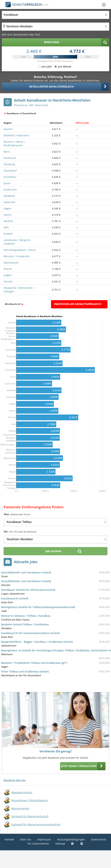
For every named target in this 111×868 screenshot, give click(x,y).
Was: (17, 514)
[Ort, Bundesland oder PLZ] (55, 27)
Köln (6, 227)
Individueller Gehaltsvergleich (78, 304)
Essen (7, 183)
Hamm (8, 215)
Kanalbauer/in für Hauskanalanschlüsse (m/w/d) (30, 633)
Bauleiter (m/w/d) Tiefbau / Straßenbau (25, 624)
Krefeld (8, 234)
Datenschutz (99, 839)
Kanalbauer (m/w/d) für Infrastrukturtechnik (28, 590)
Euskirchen (10, 189)
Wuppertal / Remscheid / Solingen (19, 290)
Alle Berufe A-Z (13, 304)
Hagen (7, 208)
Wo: (20, 531)
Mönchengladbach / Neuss (20, 250)
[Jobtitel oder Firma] (55, 522)
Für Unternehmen (38, 844)
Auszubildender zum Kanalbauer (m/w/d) (26, 572)
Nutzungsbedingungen (71, 839)
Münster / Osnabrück (16, 256)
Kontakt (9, 839)
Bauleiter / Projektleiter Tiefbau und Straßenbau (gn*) (34, 663)
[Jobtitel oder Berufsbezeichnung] (55, 15)
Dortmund (10, 158)
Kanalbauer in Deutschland (21, 113)
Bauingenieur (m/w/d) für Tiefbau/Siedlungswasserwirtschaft (38, 607)
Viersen (8, 281)
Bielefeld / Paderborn (16, 135)
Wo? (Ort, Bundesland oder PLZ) (21, 35)
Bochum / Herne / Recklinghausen (14, 143)
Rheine (8, 269)
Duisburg (9, 164)
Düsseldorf (10, 171)
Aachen (8, 129)
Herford (8, 221)
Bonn (7, 152)
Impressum (44, 839)
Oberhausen (11, 263)
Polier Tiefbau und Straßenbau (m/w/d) (25, 671)
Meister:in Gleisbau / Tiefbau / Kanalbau (26, 616)
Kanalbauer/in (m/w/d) (15, 598)
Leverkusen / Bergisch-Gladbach (17, 242)
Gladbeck (9, 196)
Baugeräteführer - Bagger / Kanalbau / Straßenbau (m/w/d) (37, 642)
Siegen (8, 275)
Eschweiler (10, 177)
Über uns (26, 839)
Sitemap (60, 844)
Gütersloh (10, 202)
